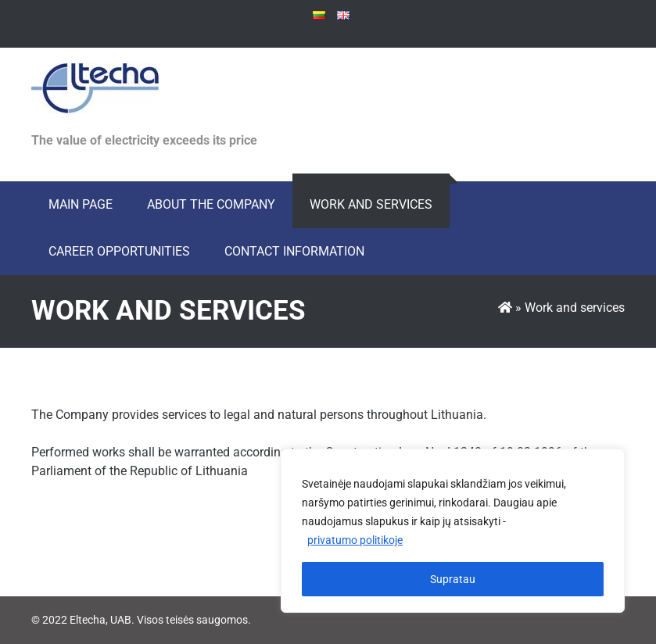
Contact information (294, 251)
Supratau (453, 579)
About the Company (211, 204)
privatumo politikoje (355, 540)
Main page (81, 204)
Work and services (371, 204)
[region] (453, 531)
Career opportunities (119, 251)
